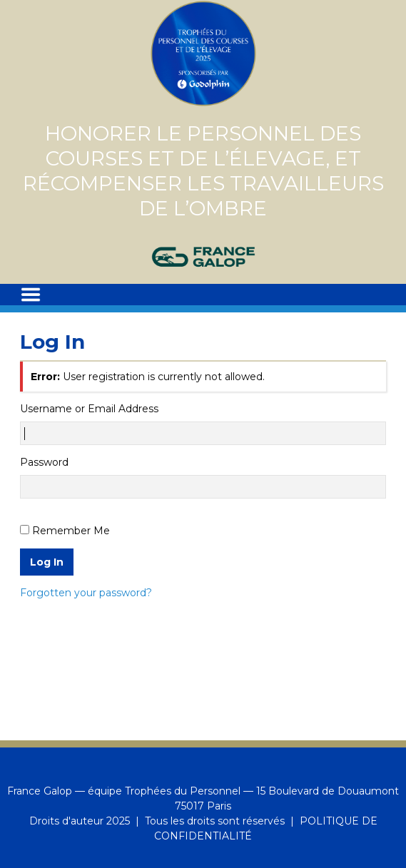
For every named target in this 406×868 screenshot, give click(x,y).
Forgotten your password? (86, 593)
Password (44, 462)
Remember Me (71, 531)
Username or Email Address (89, 409)
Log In (47, 562)
